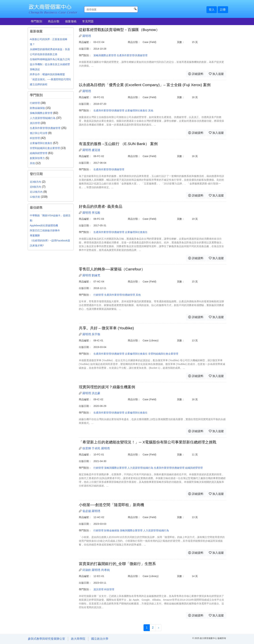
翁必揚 (87, 511)
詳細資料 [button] (196, 74)
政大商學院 (78, 639)
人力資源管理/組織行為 (43, 118)
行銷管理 (35, 103)
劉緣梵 (96, 275)
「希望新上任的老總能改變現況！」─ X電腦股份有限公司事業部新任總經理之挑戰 (148, 442)
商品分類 (54, 21)
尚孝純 (105, 570)
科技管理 (35, 138)
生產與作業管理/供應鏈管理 (45, 128)
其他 (32, 163)
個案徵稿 (71, 21)
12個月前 (35, 197)
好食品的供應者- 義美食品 (101, 206)
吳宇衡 (96, 334)
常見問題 (88, 21)
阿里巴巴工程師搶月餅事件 (45, 230)
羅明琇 (87, 36)
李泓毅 (96, 213)
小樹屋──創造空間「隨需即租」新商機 (112, 505)
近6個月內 (36, 187)
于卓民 (96, 448)
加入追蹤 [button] (216, 74)
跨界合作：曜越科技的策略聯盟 (47, 74)
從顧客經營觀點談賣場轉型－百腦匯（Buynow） (119, 30)
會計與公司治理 (39, 133)
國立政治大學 (100, 639)
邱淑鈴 (87, 570)
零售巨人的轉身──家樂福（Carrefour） (112, 269)
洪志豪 (96, 393)
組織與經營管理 (39, 153)
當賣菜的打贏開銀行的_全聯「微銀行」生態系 (117, 564)
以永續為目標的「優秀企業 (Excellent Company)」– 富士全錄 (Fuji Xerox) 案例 (145, 85)
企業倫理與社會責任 (41, 143)
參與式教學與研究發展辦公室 (46, 639)
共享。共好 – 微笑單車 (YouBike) (106, 328)
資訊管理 (35, 123)
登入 (212, 10)
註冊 (223, 10)
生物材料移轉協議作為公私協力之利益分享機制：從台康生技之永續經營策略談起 (50, 64)
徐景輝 (87, 448)
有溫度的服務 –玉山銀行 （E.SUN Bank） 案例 (118, 144)
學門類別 (36, 21)
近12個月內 (36, 192)
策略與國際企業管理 (41, 113)
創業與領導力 (37, 158)
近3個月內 (36, 182)
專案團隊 (35, 236)
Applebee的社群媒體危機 (44, 225)
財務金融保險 (37, 108)
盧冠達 (96, 150)
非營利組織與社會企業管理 (45, 148)
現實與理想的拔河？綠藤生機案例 (107, 387)
